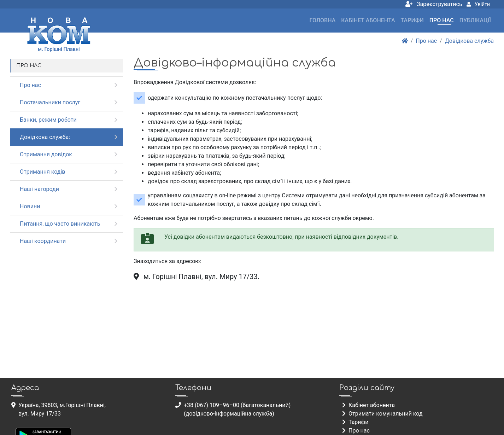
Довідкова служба (469, 41)
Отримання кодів (42, 172)
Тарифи (412, 20)
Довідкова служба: (45, 137)
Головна (323, 20)
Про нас (442, 20)
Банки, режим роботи (48, 120)
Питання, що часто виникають (60, 224)
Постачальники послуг (50, 102)
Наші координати (43, 241)
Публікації (475, 20)
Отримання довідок (46, 154)
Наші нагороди (39, 189)
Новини (30, 206)
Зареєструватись (434, 4)
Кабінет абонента (368, 20)
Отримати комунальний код (382, 414)
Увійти (478, 4)
